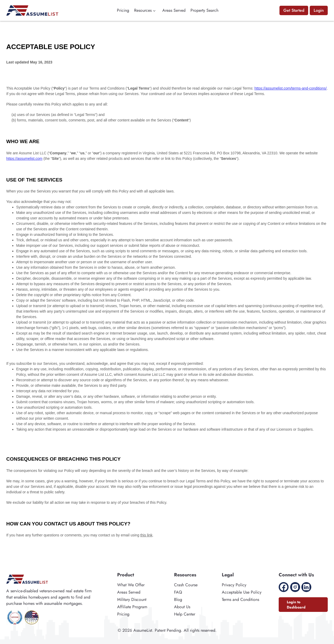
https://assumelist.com (24, 159)
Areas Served (174, 10)
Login (319, 10)
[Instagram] (295, 587)
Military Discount (132, 599)
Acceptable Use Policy (242, 592)
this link (147, 535)
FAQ (178, 592)
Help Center (185, 614)
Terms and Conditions (240, 599)
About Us (182, 607)
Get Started (294, 10)
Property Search (204, 10)
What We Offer (131, 585)
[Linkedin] (306, 587)
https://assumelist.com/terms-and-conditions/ (291, 88)
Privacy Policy (234, 585)
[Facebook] (284, 587)
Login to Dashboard (296, 605)
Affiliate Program (132, 607)
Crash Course (186, 585)
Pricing (123, 10)
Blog (178, 599)
